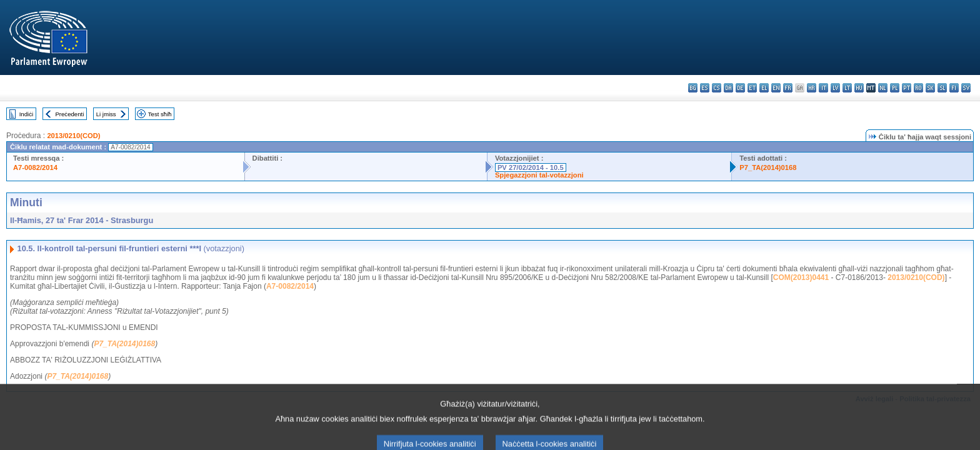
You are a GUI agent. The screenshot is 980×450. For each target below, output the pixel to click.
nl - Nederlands (883, 88)
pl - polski (895, 88)
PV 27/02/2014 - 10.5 (531, 167)
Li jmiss (106, 114)
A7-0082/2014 (35, 167)
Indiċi (26, 114)
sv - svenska (966, 88)
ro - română (918, 88)
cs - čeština (717, 88)
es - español (705, 88)
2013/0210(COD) (73, 136)
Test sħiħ (160, 114)
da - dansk (728, 88)
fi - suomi (954, 88)
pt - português (907, 88)
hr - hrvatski (812, 88)
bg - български (693, 88)
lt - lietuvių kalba (847, 88)
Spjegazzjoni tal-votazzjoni (539, 175)
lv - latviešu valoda (835, 88)
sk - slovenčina (930, 88)
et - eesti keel (752, 88)
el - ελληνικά (764, 88)
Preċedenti (69, 114)
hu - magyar (859, 88)
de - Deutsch (740, 88)
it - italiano (823, 88)
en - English (776, 88)
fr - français (788, 88)
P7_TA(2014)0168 (768, 167)
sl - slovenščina (942, 88)
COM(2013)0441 (801, 277)
